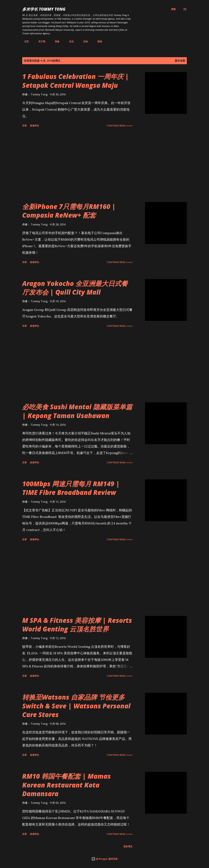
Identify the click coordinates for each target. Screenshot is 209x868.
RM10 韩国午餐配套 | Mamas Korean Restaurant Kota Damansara (66, 785)
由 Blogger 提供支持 (104, 859)
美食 (55, 41)
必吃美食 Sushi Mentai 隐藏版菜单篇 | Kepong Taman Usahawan (77, 411)
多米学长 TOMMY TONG (44, 9)
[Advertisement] (77, 165)
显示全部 (180, 61)
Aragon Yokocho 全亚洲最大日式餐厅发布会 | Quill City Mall (75, 288)
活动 (84, 41)
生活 (69, 41)
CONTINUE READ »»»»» (120, 126)
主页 (24, 41)
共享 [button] (24, 126)
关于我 (40, 41)
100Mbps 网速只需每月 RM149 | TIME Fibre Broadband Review (71, 488)
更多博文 (128, 846)
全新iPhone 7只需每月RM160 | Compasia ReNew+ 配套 (69, 211)
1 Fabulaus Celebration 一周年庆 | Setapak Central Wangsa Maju (76, 81)
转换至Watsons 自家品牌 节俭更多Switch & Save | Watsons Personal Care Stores (76, 706)
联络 (98, 41)
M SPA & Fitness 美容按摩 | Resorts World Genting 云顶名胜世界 (77, 625)
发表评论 (34, 126)
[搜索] (173, 9)
